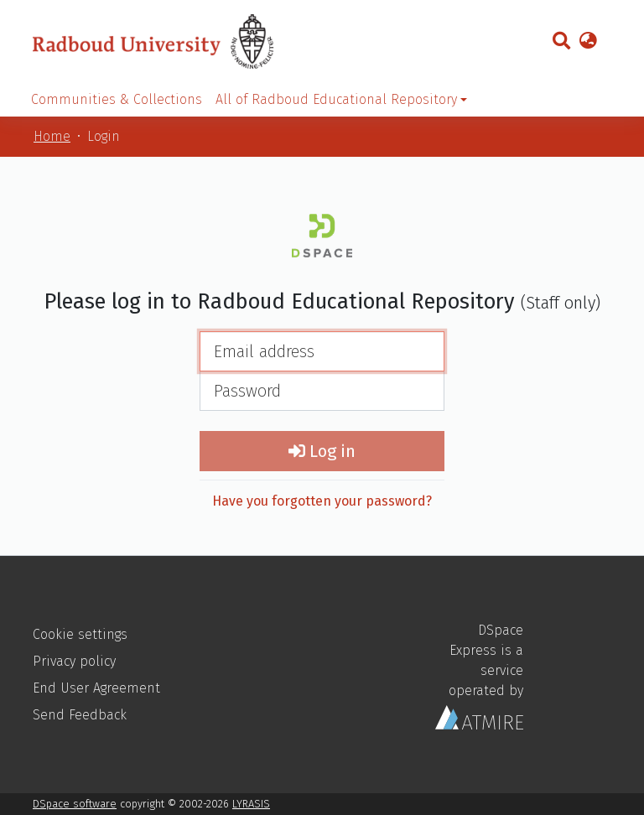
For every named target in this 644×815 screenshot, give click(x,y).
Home (52, 136)
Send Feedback (80, 715)
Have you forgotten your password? (322, 501)
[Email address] (322, 351)
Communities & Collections (117, 99)
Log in (322, 451)
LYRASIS (251, 804)
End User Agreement (96, 688)
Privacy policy (74, 661)
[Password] (322, 391)
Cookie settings (80, 634)
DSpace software (75, 804)
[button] (588, 42)
